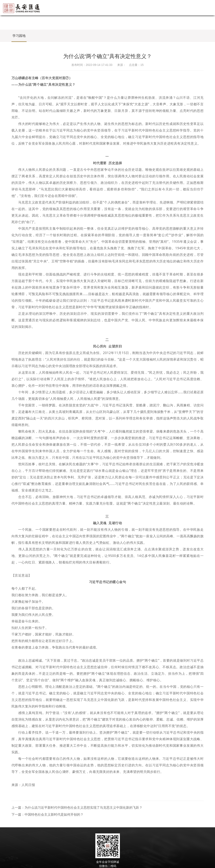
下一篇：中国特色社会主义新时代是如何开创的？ (47, 815)
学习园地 (19, 36)
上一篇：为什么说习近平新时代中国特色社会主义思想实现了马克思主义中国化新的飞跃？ (77, 808)
